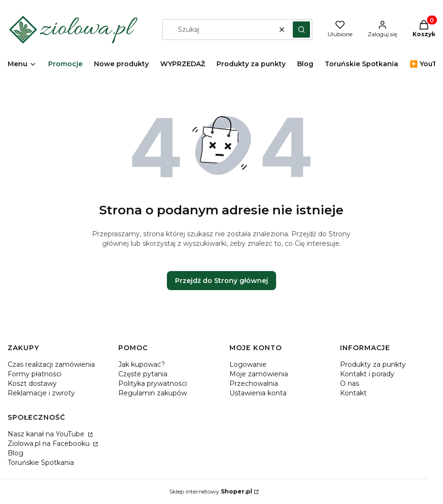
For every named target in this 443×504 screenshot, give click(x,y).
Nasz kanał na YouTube (47, 434)
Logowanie (248, 364)
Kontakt (353, 393)
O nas (350, 383)
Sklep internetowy (211, 491)
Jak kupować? (142, 364)
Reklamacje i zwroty (41, 393)
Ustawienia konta (258, 393)
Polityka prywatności (153, 383)
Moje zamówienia (259, 374)
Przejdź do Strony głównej (221, 281)
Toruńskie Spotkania (41, 463)
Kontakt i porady (367, 374)
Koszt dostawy (32, 383)
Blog (15, 453)
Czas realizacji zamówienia (51, 364)
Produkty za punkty (373, 364)
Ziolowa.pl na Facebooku (50, 444)
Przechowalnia (254, 383)
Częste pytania (143, 374)
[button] (301, 30)
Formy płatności (35, 374)
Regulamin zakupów (153, 393)
